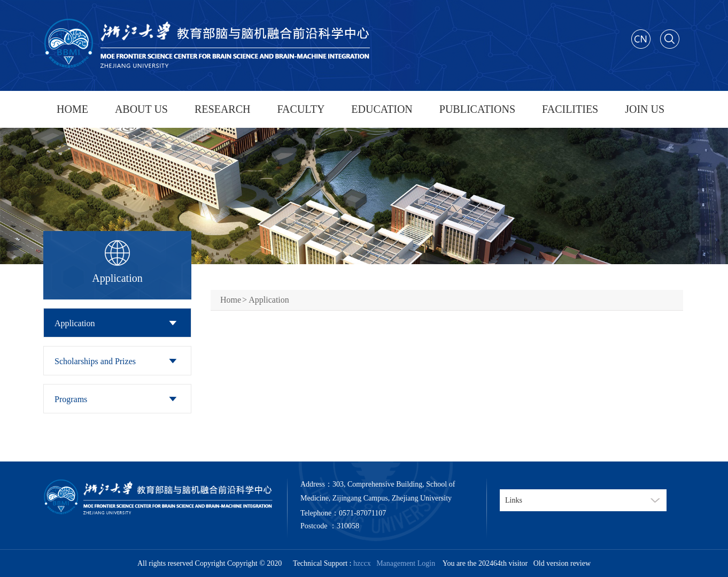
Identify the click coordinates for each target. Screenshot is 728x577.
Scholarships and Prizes (95, 361)
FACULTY (301, 109)
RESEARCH (222, 109)
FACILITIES (570, 109)
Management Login (404, 563)
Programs (71, 399)
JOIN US (645, 109)
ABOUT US (141, 109)
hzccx (362, 563)
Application (75, 323)
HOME (72, 109)
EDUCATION (382, 109)
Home (231, 300)
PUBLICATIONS (477, 109)
